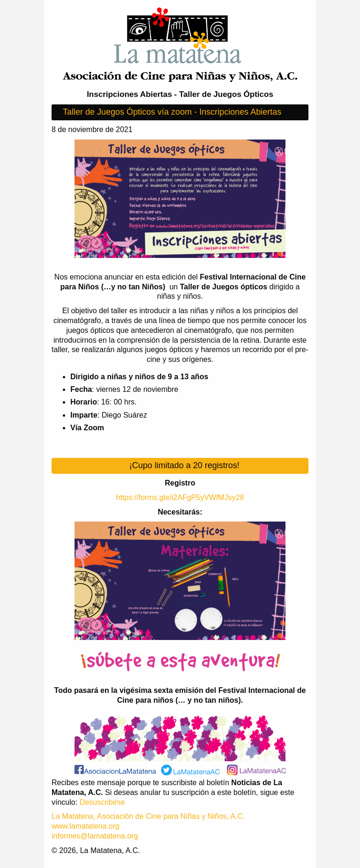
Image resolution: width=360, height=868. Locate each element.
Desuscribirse (102, 802)
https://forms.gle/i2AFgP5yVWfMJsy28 (180, 497)
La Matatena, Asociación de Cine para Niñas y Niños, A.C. (148, 816)
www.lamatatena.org (86, 826)
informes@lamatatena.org (95, 836)
